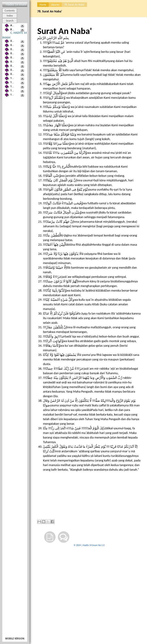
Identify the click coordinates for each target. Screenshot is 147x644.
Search (10, 21)
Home (43, 5)
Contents (10, 11)
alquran (55, 5)
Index (10, 16)
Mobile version (15, 638)
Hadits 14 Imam (16, 4)
